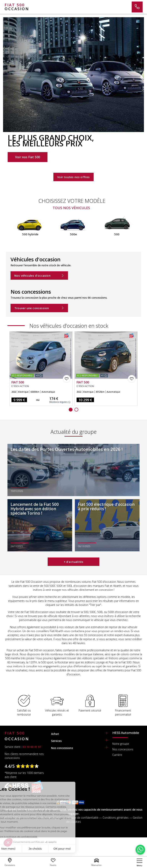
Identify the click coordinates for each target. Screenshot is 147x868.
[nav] (140, 863)
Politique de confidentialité (82, 818)
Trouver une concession (39, 308)
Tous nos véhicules (71, 208)
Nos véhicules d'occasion (39, 275)
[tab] (80, 734)
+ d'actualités (74, 562)
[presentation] (8, 232)
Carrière (117, 755)
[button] (71, 410)
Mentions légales (60, 402)
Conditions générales (116, 818)
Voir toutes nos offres (73, 177)
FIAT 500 (18, 382)
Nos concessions (123, 749)
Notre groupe (121, 744)
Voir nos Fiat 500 (28, 157)
